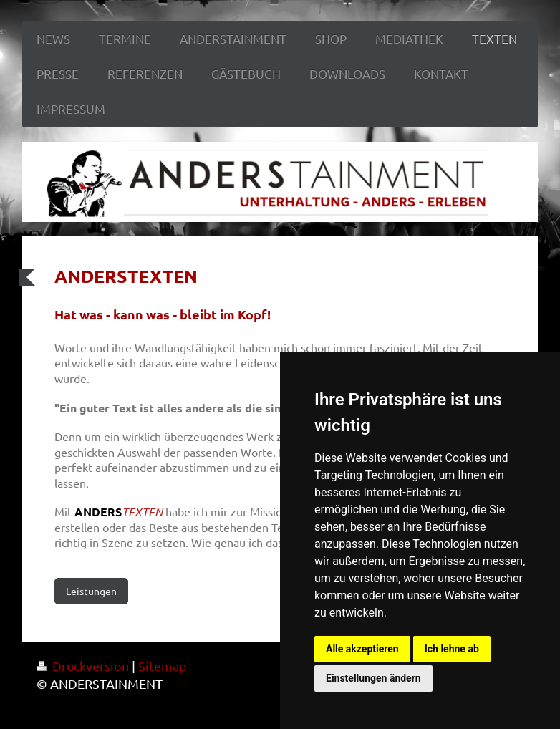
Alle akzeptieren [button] (362, 649)
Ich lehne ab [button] (452, 649)
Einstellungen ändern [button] (373, 678)
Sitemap (163, 666)
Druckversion (84, 666)
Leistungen (91, 591)
